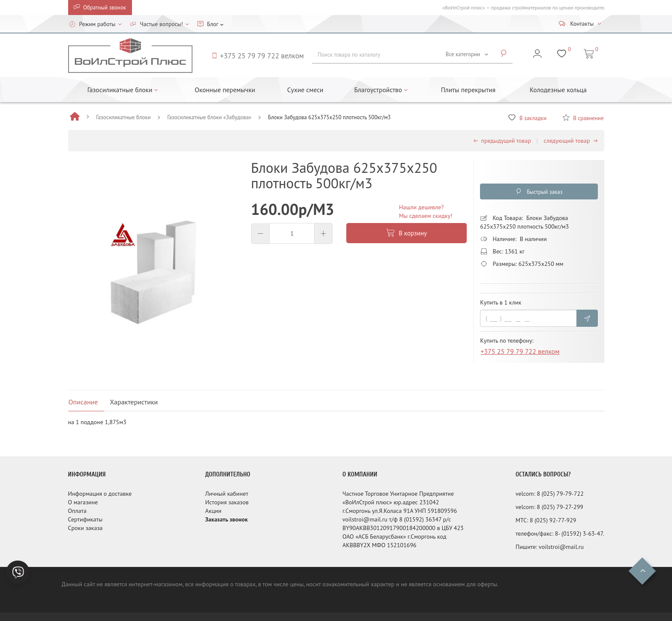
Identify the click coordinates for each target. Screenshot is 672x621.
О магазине (83, 502)
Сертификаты (85, 519)
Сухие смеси (305, 90)
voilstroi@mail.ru (561, 547)
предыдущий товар (502, 141)
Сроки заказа (85, 528)
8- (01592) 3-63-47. (580, 534)
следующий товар (571, 141)
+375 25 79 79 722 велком (520, 353)
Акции (213, 511)
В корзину (406, 233)
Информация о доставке (100, 494)
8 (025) (546, 494)
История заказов (227, 502)
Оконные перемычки (225, 90)
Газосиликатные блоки (123, 117)
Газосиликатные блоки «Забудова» (209, 117)
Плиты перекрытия (468, 90)
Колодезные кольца (558, 90)
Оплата (78, 511)
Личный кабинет (227, 494)
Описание (83, 402)
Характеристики (134, 402)
